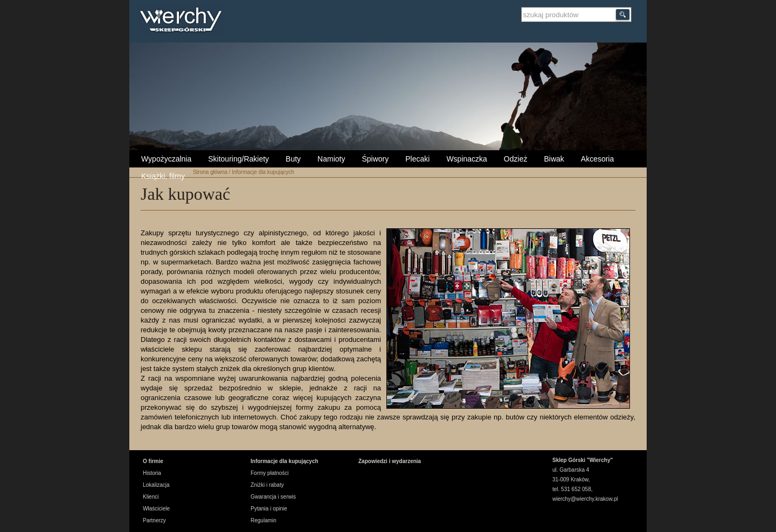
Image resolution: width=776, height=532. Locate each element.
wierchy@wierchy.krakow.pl (585, 499)
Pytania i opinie (269, 509)
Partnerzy (154, 520)
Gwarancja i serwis (273, 497)
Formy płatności (270, 473)
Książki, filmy (163, 176)
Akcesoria (597, 159)
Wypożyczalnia (166, 159)
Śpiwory (375, 159)
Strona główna (210, 172)
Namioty (331, 159)
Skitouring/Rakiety (238, 159)
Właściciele (156, 509)
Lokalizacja (156, 485)
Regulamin (264, 520)
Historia (152, 473)
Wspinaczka (466, 159)
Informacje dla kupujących (263, 172)
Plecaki (417, 159)
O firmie (153, 461)
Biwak (554, 159)
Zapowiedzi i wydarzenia (390, 461)
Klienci (151, 497)
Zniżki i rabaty (267, 485)
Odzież (516, 159)
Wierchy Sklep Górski (183, 21)
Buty (293, 159)
